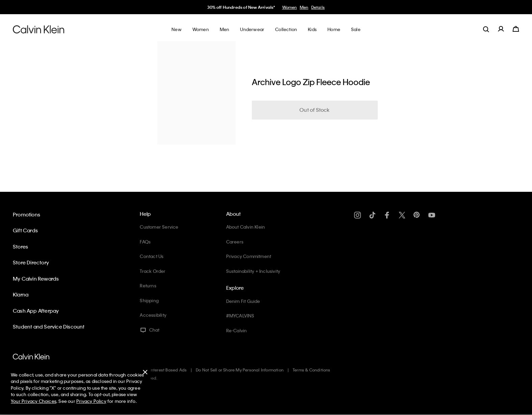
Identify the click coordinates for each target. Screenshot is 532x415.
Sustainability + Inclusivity (253, 271)
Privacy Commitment (249, 256)
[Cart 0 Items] (516, 29)
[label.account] (501, 29)
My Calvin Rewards (36, 279)
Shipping (149, 300)
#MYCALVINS (240, 316)
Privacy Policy (91, 401)
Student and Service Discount (49, 327)
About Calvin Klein (246, 227)
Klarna (21, 294)
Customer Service (159, 227)
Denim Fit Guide (243, 301)
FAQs (145, 242)
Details (318, 7)
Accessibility (153, 315)
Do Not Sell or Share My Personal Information (240, 370)
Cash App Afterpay (36, 311)
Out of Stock (314, 110)
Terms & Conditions (312, 370)
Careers (235, 242)
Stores (20, 247)
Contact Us (152, 256)
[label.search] (486, 29)
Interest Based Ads (168, 370)
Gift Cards (25, 230)
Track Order (153, 271)
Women (290, 7)
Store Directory (31, 262)
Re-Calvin (237, 330)
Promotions (26, 214)
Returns (148, 286)
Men (304, 7)
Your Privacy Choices (34, 401)
